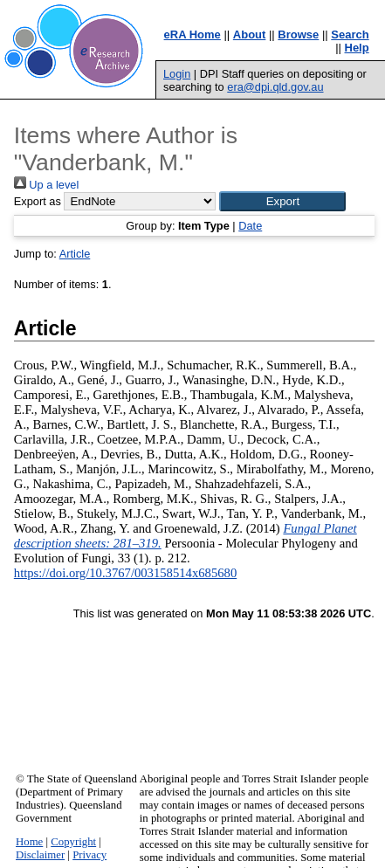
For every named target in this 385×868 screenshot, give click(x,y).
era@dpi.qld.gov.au (275, 87)
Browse (298, 34)
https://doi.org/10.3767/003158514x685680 (125, 573)
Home (29, 842)
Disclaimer (40, 855)
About (250, 34)
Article (75, 254)
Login (177, 74)
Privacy (89, 855)
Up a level (46, 185)
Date (250, 226)
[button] (282, 201)
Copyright (73, 842)
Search (350, 34)
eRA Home (192, 34)
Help (357, 48)
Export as (38, 201)
